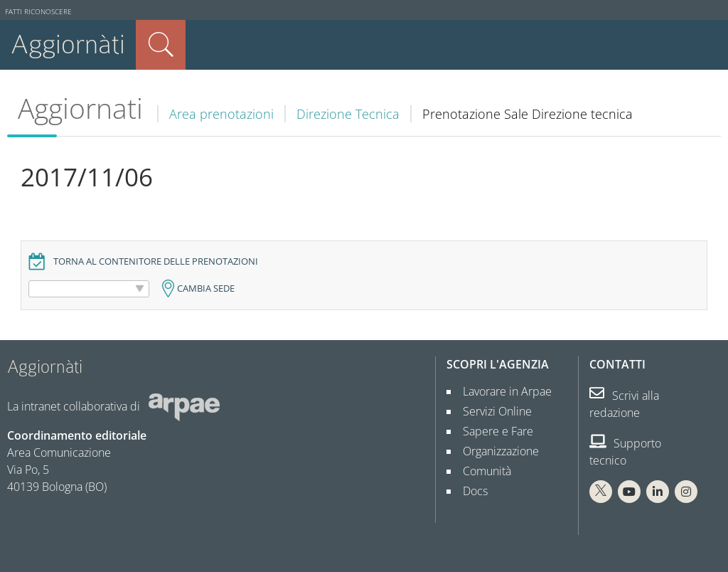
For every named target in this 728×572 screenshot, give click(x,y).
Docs (470, 491)
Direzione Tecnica (348, 114)
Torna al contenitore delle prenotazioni (156, 261)
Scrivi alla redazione (624, 404)
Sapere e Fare (492, 431)
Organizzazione (495, 451)
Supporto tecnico (625, 452)
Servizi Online (492, 411)
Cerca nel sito (161, 45)
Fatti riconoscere (38, 12)
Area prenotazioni (221, 114)
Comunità (481, 471)
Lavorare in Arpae (502, 391)
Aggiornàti (68, 44)
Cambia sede (206, 288)
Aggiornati (80, 108)
